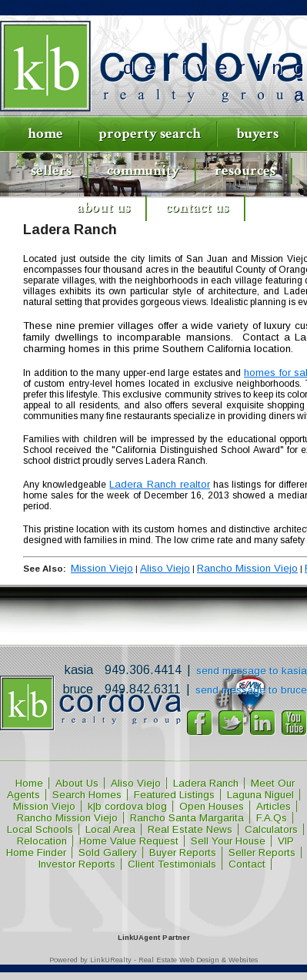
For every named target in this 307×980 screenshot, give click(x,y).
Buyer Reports (183, 852)
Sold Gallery (108, 852)
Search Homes (87, 795)
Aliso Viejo (165, 568)
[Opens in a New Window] (154, 915)
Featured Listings (174, 795)
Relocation (42, 841)
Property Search (150, 134)
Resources (245, 171)
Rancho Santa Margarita (187, 818)
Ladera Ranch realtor (159, 484)
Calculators (271, 829)
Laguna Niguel (260, 795)
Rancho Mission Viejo (247, 568)
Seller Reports (262, 852)
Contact (247, 864)
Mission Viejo (102, 568)
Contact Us (197, 208)
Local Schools (40, 829)
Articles (274, 806)
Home (45, 134)
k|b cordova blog (127, 806)
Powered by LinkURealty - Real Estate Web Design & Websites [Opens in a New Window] (153, 960)
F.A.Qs (272, 818)
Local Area (110, 829)
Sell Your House (228, 841)
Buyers (257, 134)
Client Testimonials (172, 864)
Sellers (51, 171)
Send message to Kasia (252, 671)
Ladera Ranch (206, 783)
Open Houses (212, 806)
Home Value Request (129, 841)
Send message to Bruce (251, 690)
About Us (103, 208)
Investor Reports (77, 864)
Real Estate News (190, 829)
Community (143, 171)
